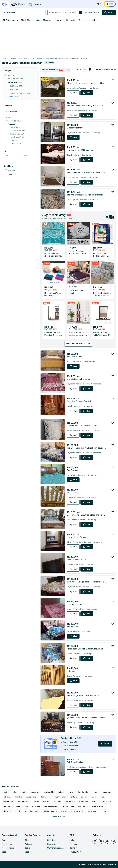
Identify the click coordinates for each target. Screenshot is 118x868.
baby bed (84, 797)
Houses (59, 20)
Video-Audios (71, 20)
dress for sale (106, 802)
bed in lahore (22, 811)
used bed (46, 802)
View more (13, 97)
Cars (38, 20)
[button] (56, 70)
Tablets (82, 20)
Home (4, 59)
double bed (35, 792)
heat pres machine (51, 806)
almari (16, 792)
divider (102, 797)
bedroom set (106, 792)
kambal (103, 811)
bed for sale (36, 806)
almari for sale (83, 792)
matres (71, 792)
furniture (6, 792)
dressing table (49, 792)
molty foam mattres (50, 811)
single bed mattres (78, 811)
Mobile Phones (27, 20)
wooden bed (83, 802)
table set (64, 811)
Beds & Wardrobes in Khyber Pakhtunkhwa (46, 59)
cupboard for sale (23, 802)
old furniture (92, 811)
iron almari (7, 806)
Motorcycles (48, 20)
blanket (36, 802)
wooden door (8, 802)
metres (18, 806)
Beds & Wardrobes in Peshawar (76, 59)
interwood (57, 802)
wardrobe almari (60, 797)
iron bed (95, 792)
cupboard (61, 792)
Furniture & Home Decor (18, 59)
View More (59, 817)
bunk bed (19, 797)
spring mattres (83, 806)
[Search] (109, 13)
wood (94, 797)
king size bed (8, 811)
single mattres (70, 802)
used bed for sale (68, 806)
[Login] (99, 4)
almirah (94, 802)
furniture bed (46, 797)
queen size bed (98, 806)
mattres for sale (32, 797)
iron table (73, 797)
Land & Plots (93, 20)
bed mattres (35, 811)
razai (26, 806)
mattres (25, 792)
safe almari (7, 797)
